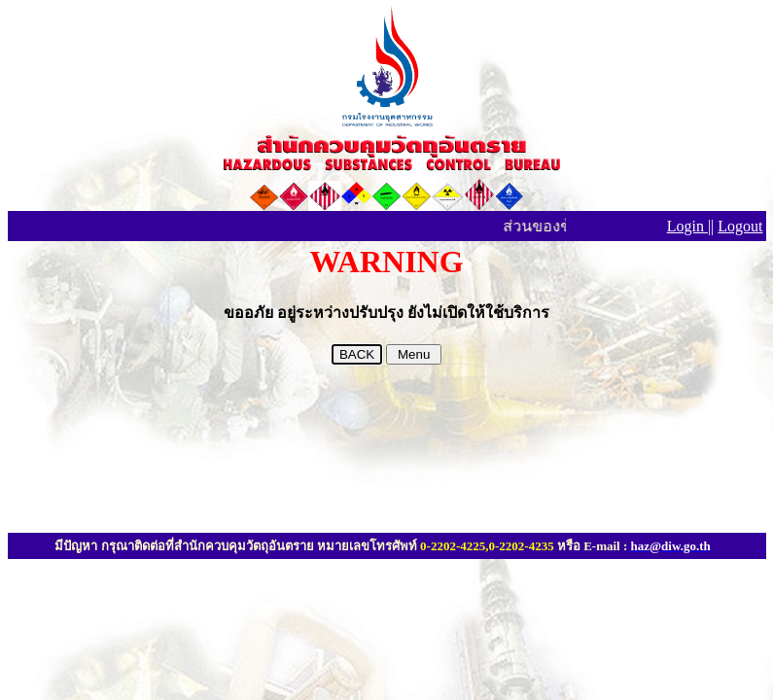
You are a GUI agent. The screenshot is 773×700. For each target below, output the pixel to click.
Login (687, 226)
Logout (740, 226)
